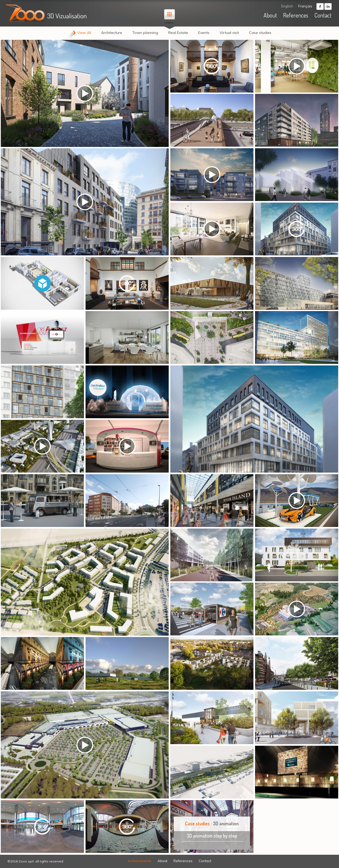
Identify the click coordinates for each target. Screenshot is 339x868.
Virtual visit (229, 33)
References (296, 15)
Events (204, 33)
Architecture (112, 33)
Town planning (145, 33)
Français (305, 6)
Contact (323, 15)
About (270, 15)
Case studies (260, 33)
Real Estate (178, 33)
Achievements (140, 861)
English (287, 6)
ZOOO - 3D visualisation (47, 13)
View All (84, 33)
